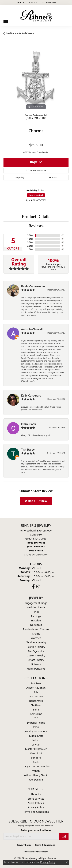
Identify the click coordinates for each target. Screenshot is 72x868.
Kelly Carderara (31, 395)
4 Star (30, 239)
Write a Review (36, 501)
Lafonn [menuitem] (36, 740)
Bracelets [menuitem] (36, 620)
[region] (36, 78)
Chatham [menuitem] (36, 705)
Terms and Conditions (36, 812)
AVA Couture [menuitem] (36, 696)
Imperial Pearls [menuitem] (36, 723)
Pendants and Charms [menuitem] (36, 629)
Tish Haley (28, 450)
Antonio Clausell (32, 329)
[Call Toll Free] (36, 546)
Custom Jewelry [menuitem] (36, 655)
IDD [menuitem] (36, 718)
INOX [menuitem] (36, 727)
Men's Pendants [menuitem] (36, 669)
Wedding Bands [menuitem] (36, 607)
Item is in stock (36, 195)
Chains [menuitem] (36, 634)
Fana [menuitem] (36, 710)
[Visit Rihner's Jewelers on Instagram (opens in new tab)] (38, 587)
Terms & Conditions (45, 845)
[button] (20, 3)
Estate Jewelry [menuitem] (36, 660)
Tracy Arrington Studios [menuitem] (36, 766)
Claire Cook (29, 424)
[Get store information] (36, 555)
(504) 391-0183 (36, 118)
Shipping (20, 178)
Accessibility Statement (36, 852)
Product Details (36, 217)
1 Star (30, 249)
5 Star (30, 235)
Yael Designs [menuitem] (36, 780)
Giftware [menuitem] (36, 664)
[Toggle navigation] (6, 20)
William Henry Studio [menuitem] (36, 775)
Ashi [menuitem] (36, 692)
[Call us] (36, 550)
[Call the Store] (36, 542)
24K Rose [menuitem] (36, 683)
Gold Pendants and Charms (20, 33)
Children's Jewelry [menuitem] (36, 642)
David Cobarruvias (33, 286)
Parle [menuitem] (36, 762)
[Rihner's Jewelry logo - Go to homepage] (36, 16)
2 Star (30, 246)
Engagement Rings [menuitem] (36, 603)
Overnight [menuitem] (36, 753)
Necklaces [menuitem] (36, 625)
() (63, 235)
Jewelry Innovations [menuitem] (36, 731)
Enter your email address (36, 830)
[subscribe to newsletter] (64, 836)
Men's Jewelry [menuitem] (36, 651)
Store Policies (36, 803)
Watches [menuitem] (36, 638)
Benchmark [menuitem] (36, 701)
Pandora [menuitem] (36, 758)
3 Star (30, 242)
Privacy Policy (36, 807)
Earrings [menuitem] (36, 616)
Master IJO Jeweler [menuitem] (36, 749)
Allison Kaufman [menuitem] (36, 688)
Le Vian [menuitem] (36, 745)
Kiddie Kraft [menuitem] (36, 736)
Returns (53, 178)
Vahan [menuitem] (36, 771)
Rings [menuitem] (36, 612)
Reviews (36, 226)
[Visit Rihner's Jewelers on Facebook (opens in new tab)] (33, 587)
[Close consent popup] (67, 862)
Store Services (36, 799)
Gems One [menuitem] (36, 714)
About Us (36, 794)
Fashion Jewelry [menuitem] (36, 647)
